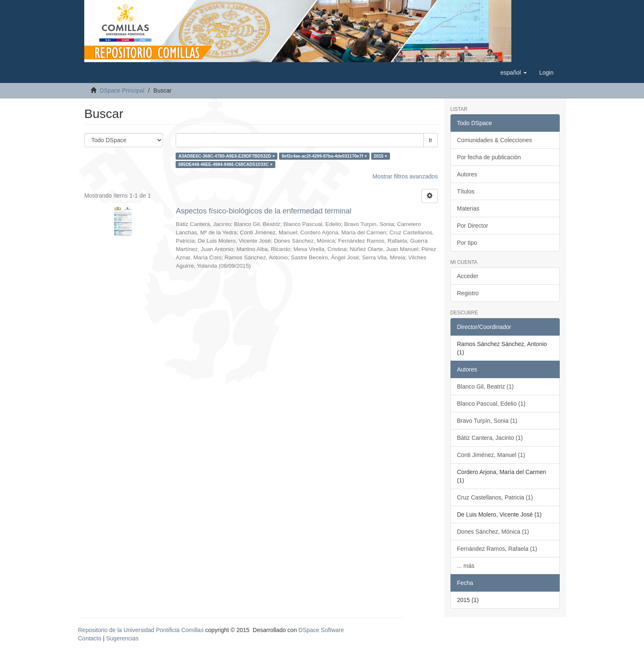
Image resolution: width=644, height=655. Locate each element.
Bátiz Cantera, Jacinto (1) (490, 438)
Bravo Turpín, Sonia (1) (487, 421)
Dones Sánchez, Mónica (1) (493, 532)
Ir (431, 140)
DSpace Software (321, 630)
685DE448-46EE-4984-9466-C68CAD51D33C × (226, 164)
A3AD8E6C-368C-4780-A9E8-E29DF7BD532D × (227, 156)
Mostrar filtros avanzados (405, 176)
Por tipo (467, 243)
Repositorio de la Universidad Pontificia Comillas (141, 630)
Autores (467, 174)
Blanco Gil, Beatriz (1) (486, 386)
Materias (468, 208)
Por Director (473, 226)
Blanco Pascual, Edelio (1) (491, 404)
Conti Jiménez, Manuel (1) (491, 455)
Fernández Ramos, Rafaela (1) (497, 549)
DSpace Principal (122, 90)
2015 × (380, 156)
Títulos (466, 191)
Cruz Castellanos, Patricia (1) (495, 497)
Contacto (90, 638)
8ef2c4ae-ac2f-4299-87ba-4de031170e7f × (325, 156)
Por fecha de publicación (489, 157)
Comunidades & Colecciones (495, 140)
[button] (514, 73)
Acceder (468, 276)
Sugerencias (122, 638)
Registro (468, 293)
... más (466, 566)
